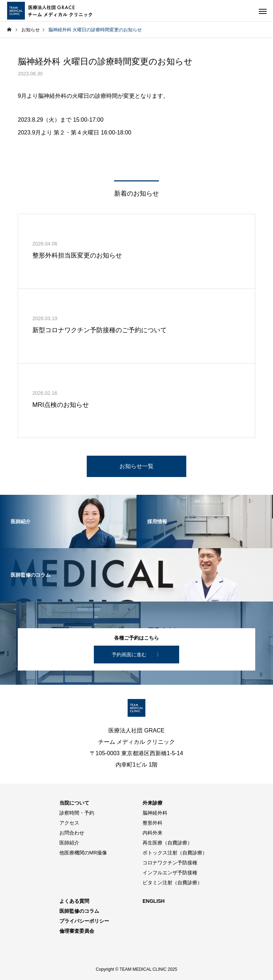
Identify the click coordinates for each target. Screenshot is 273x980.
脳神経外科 (155, 813)
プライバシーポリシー (84, 921)
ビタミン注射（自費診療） (172, 883)
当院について (74, 803)
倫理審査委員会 (77, 931)
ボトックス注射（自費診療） (175, 853)
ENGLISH (154, 901)
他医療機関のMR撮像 (83, 853)
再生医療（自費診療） (167, 843)
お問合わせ (72, 833)
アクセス (69, 823)
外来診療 (152, 803)
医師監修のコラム (79, 911)
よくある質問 (74, 901)
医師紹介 (69, 843)
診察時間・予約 (77, 813)
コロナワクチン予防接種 (170, 863)
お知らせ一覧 (136, 466)
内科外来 (152, 833)
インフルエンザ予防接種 (170, 873)
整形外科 (152, 823)
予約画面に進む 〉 (136, 655)
